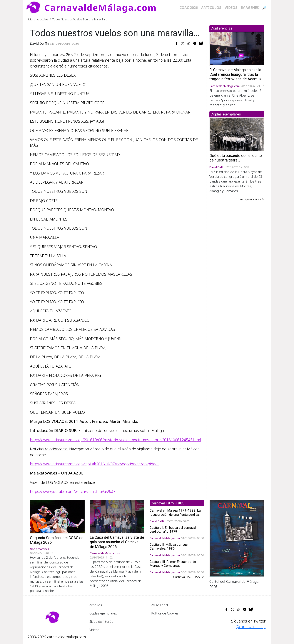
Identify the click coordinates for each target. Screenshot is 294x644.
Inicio (29, 19)
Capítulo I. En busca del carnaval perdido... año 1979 (173, 530)
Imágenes (250, 8)
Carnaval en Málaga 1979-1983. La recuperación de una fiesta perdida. (175, 512)
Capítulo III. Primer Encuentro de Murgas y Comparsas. (173, 564)
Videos (231, 8)
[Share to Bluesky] (201, 43)
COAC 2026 (189, 8)
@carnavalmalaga (251, 627)
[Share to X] (183, 43)
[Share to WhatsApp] (189, 43)
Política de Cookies (165, 613)
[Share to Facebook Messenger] (195, 43)
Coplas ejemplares (103, 613)
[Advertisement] (237, 269)
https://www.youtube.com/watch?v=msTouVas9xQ (72, 491)
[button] (237, 538)
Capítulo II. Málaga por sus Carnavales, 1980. (169, 547)
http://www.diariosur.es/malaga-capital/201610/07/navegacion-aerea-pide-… (95, 464)
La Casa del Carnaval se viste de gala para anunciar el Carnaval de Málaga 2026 (117, 542)
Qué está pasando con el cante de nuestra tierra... (236, 158)
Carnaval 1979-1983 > (189, 577)
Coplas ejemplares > (249, 199)
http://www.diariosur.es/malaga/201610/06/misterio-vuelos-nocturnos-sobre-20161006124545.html (115, 440)
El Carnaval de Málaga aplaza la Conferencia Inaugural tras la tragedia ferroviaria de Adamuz (236, 74)
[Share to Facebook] (177, 43)
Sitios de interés (101, 621)
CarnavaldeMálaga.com (101, 7)
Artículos (211, 8)
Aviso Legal (160, 605)
